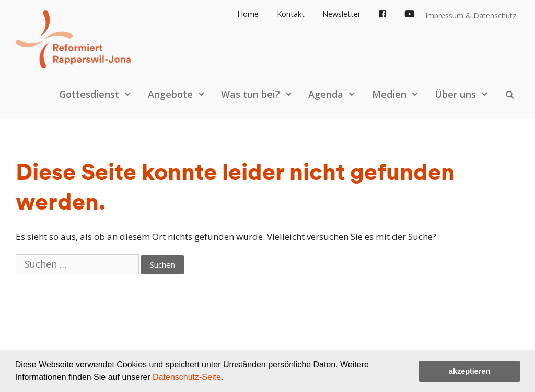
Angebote (182, 94)
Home (248, 14)
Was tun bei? (262, 94)
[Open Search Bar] (510, 94)
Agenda (337, 94)
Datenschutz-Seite (187, 377)
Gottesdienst (101, 94)
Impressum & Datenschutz (471, 15)
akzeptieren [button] (469, 371)
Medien (401, 94)
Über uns (467, 94)
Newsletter (342, 14)
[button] (227, 378)
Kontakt (291, 14)
